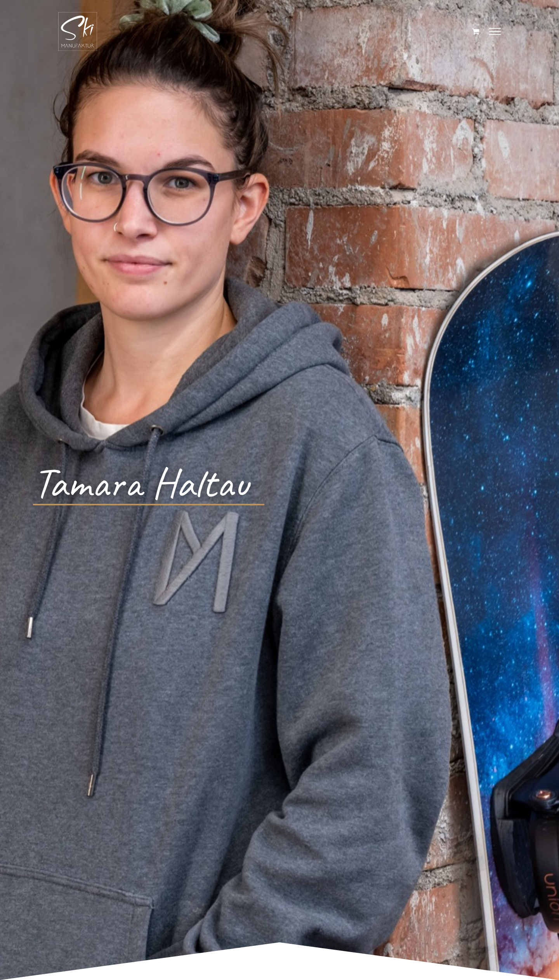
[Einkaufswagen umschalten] (476, 31)
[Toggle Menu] (495, 31)
